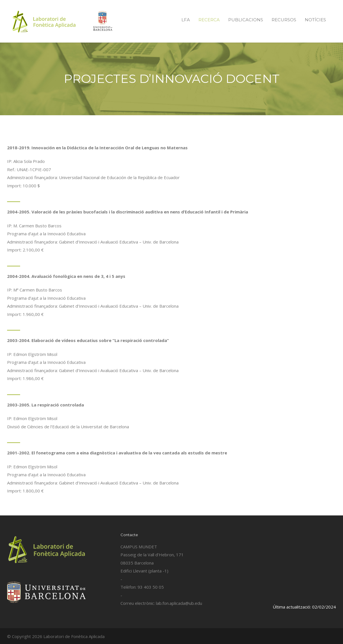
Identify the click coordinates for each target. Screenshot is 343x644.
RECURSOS (284, 20)
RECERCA (209, 20)
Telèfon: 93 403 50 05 (142, 587)
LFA (186, 20)
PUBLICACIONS (246, 20)
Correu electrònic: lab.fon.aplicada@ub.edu (161, 603)
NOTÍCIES (315, 20)
